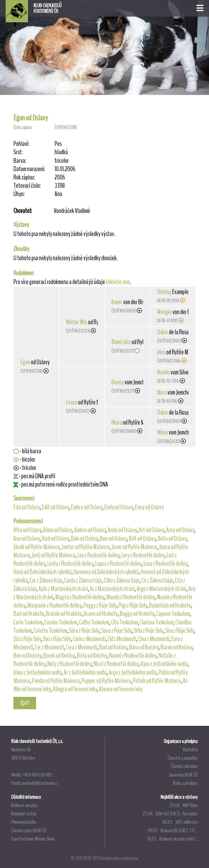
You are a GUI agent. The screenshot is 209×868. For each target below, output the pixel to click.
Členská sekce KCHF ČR (29, 830)
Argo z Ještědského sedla (133, 672)
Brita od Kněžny (92, 656)
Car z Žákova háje (46, 580)
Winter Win (77, 322)
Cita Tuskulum (124, 622)
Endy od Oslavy (119, 507)
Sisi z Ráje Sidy (27, 639)
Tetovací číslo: (27, 186)
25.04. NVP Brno (184, 805)
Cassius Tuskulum (61, 622)
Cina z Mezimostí (154, 639)
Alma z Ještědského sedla (38, 672)
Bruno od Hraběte (101, 614)
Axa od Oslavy (27, 539)
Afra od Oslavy (27, 530)
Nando (163, 372)
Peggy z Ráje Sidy (100, 605)
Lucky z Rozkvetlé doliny (70, 564)
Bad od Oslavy (56, 539)
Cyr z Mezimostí (49, 647)
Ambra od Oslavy (90, 530)
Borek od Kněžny (59, 656)
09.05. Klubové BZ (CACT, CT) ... (173, 830)
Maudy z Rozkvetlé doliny (131, 597)
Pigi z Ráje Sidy (133, 605)
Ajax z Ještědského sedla (164, 664)
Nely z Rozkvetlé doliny (70, 664)
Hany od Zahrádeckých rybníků (42, 572)
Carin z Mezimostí (89, 639)
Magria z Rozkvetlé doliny (80, 597)
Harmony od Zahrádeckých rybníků (106, 572)
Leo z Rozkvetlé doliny (98, 555)
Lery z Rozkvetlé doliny (143, 555)
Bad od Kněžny (113, 647)
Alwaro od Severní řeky (121, 689)
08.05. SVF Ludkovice (180, 822)
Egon (25, 362)
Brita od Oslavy (172, 539)
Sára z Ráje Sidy (84, 631)
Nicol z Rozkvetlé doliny (116, 664)
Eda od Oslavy (27, 507)
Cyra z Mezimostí (82, 647)
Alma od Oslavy (58, 530)
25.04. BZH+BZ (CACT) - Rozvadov (170, 814)
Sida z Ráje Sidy (148, 631)
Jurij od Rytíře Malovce (54, 555)
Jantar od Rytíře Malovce (86, 547)
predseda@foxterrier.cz (40, 783)
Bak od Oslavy (84, 539)
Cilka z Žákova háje (122, 580)
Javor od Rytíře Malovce (134, 547)
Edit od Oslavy (56, 507)
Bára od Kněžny (144, 647)
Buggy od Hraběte (137, 614)
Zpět (25, 703)
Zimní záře (121, 342)
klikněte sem (118, 282)
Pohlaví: (21, 144)
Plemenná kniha (24, 822)
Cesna (72, 402)
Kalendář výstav (24, 814)
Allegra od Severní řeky (75, 689)
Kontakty (190, 749)
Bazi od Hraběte (29, 614)
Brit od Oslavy (142, 539)
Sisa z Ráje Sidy (180, 631)
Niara (117, 422)
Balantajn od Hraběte (170, 605)
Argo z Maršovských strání (162, 589)
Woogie (164, 312)
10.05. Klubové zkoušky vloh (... (173, 839)
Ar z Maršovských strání (112, 589)
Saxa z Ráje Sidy (116, 631)
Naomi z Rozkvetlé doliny (133, 656)
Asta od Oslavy (180, 530)
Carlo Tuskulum (28, 622)
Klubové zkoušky (24, 805)
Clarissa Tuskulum (157, 622)
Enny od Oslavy (149, 507)
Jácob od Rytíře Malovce (37, 547)
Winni (162, 432)
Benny (118, 382)
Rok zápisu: (24, 177)
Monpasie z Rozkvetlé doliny (54, 605)
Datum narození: (29, 169)
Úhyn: (19, 194)
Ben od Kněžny (27, 656)
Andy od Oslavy (122, 530)
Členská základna (184, 766)
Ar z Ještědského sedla (85, 672)
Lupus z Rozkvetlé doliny (118, 564)
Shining (164, 292)
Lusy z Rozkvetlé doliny (166, 564)
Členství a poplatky (183, 758)
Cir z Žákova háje (157, 580)
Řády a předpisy (185, 783)
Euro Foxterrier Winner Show (33, 839)
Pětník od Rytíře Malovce (157, 681)
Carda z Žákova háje (83, 580)
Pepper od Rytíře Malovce (106, 681)
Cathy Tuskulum (94, 622)
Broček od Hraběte (64, 614)
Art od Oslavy (152, 530)
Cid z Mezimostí (122, 639)
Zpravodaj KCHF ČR (183, 775)
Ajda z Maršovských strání (63, 589)
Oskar (163, 332)
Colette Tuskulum (50, 631)
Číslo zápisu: (23, 127)
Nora (162, 392)
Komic (117, 302)
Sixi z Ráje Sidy (57, 639)
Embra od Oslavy (87, 507)
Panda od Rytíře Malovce (56, 681)
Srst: (18, 152)
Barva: (20, 161)
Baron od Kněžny (177, 647)
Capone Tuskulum (173, 614)
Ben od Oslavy (113, 539)
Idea (161, 352)
